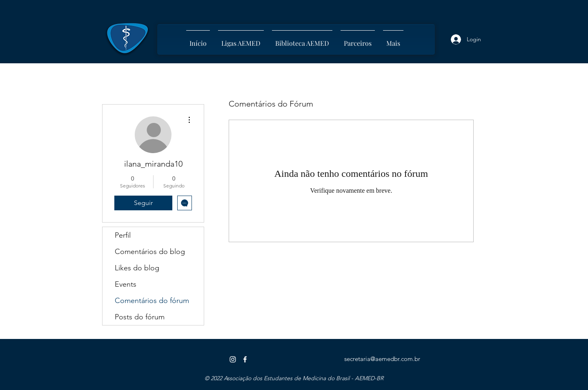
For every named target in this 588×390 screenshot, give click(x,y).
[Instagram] (233, 359)
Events (126, 284)
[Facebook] (245, 359)
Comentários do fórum (152, 301)
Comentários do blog (150, 252)
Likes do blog (137, 268)
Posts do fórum (140, 317)
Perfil (123, 235)
